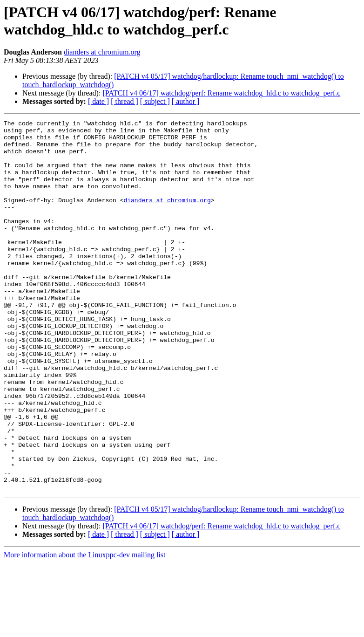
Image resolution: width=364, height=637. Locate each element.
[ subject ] (155, 101)
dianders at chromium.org (102, 52)
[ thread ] (125, 101)
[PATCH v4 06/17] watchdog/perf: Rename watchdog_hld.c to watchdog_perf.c (221, 93)
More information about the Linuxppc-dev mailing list (84, 629)
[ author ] (186, 101)
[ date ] (98, 101)
